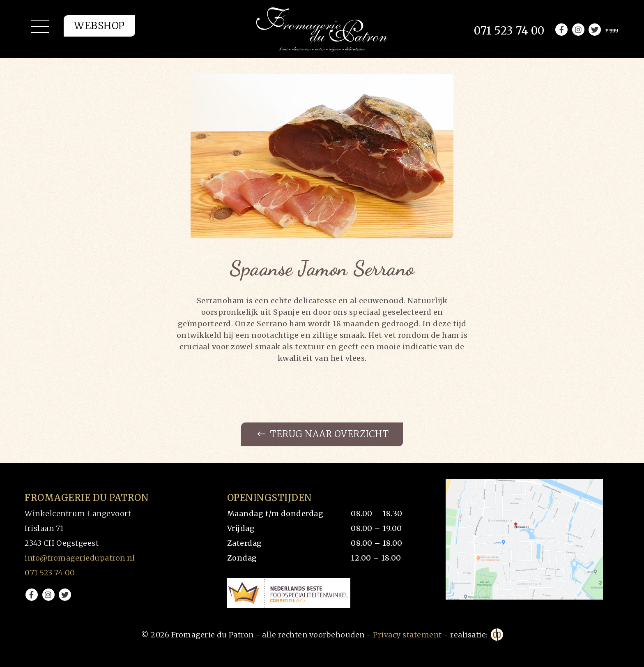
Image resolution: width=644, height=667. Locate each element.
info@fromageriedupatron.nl (80, 558)
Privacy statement (407, 635)
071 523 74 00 (50, 573)
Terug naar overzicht (323, 434)
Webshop (99, 27)
